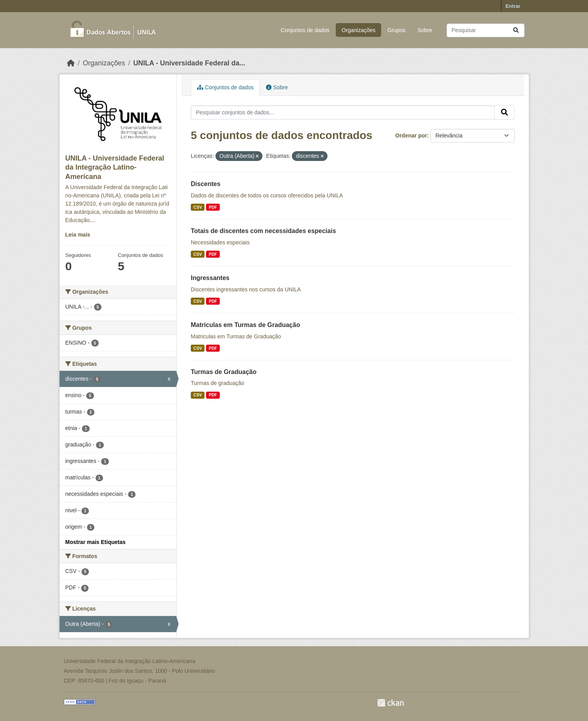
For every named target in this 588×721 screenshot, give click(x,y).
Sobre (425, 30)
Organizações (358, 30)
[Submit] (516, 30)
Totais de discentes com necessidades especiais (263, 231)
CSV (198, 207)
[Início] (71, 63)
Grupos (396, 30)
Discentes (206, 184)
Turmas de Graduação (224, 372)
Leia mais (78, 235)
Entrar (513, 6)
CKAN (391, 703)
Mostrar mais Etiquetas (96, 542)
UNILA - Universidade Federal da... (189, 63)
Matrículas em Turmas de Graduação (245, 325)
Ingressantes (210, 278)
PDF (213, 207)
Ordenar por (411, 136)
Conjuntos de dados (305, 30)
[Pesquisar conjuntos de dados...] (486, 30)
